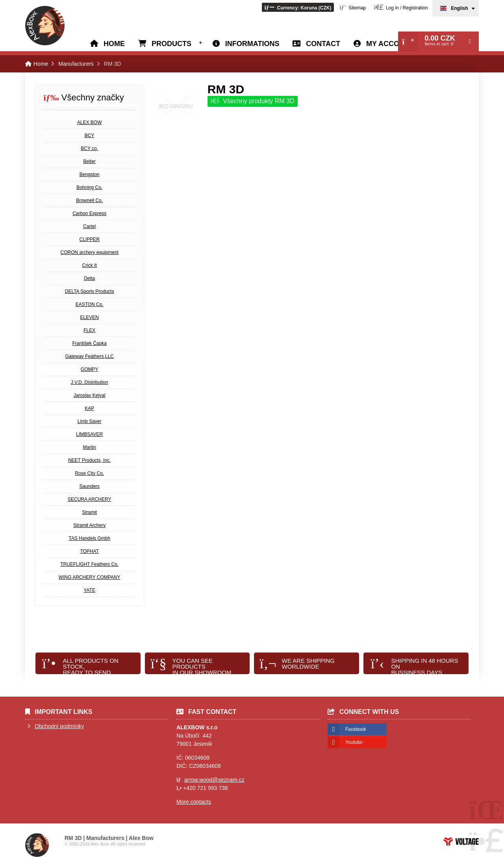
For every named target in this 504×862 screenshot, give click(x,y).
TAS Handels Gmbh (89, 538)
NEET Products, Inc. (90, 460)
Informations (252, 44)
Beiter (90, 161)
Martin (90, 447)
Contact (323, 44)
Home (45, 26)
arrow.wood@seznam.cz (214, 780)
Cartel (89, 226)
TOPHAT (89, 551)
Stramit (89, 512)
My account (390, 44)
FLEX (89, 330)
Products (171, 44)
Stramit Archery (89, 525)
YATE (89, 590)
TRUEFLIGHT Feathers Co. (89, 564)
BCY (90, 135)
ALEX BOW (90, 122)
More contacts (194, 802)
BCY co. (89, 148)
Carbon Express (89, 213)
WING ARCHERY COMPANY (90, 577)
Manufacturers (76, 64)
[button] (298, 7)
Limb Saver (90, 421)
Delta (89, 278)
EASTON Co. (90, 304)
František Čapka (90, 343)
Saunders (90, 486)
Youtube (354, 742)
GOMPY (90, 369)
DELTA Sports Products (90, 291)
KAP (89, 408)
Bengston (90, 174)
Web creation (461, 842)
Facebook (356, 729)
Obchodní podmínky (59, 726)
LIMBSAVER (89, 434)
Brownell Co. (89, 200)
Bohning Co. (89, 187)
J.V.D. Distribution (90, 382)
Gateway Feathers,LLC (89, 356)
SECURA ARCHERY (89, 499)
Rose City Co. (89, 473)
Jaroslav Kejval (90, 395)
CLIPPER (90, 239)
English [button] (459, 8)
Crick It (90, 265)
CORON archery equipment (90, 252)
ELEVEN (90, 317)
